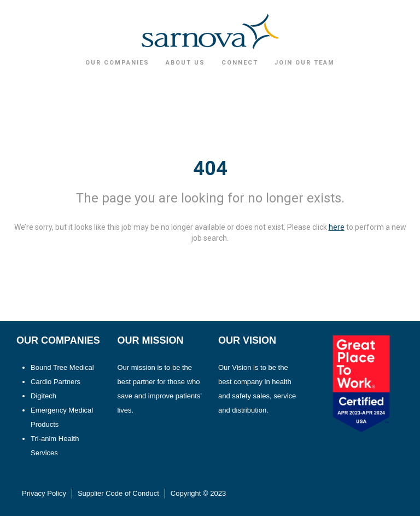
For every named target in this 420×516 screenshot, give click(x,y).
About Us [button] (185, 63)
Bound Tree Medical (62, 367)
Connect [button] (240, 63)
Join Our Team (305, 63)
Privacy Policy (44, 493)
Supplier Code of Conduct (118, 493)
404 (210, 169)
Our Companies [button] (117, 63)
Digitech (43, 396)
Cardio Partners (56, 382)
